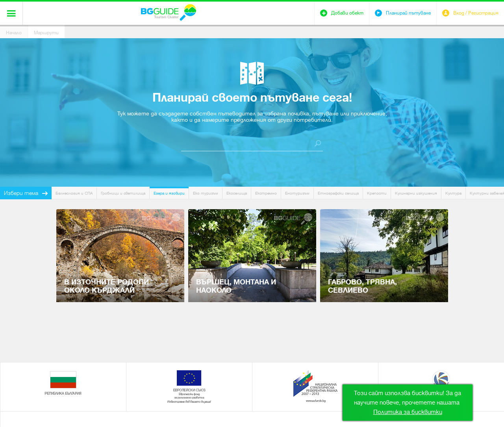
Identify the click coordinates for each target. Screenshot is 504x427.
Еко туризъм (206, 193)
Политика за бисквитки (408, 412)
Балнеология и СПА (74, 193)
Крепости (377, 193)
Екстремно (266, 193)
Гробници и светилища (123, 193)
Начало (14, 33)
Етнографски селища (338, 193)
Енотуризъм (297, 193)
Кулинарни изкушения (416, 193)
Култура (453, 193)
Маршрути (46, 33)
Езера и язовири (169, 193)
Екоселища (237, 193)
